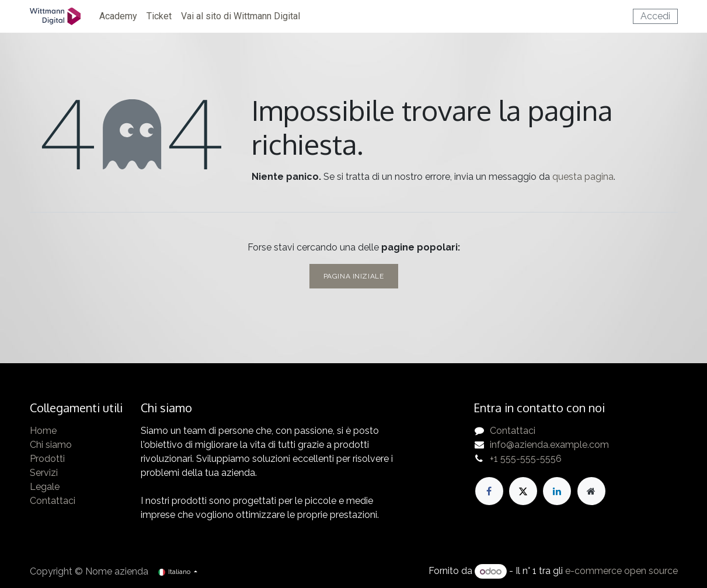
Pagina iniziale (354, 276)
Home (43, 431)
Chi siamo (51, 445)
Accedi (655, 16)
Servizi (44, 473)
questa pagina (583, 177)
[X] (523, 491)
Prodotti (47, 459)
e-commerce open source (621, 571)
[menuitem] (118, 16)
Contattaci (53, 501)
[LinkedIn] (557, 491)
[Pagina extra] (591, 491)
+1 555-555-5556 (526, 459)
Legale (45, 487)
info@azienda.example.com (549, 445)
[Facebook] (489, 491)
